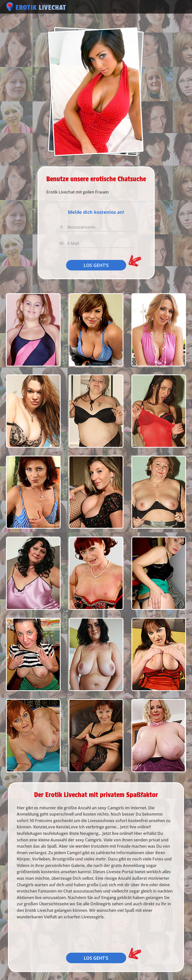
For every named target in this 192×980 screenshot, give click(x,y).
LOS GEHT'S (96, 265)
